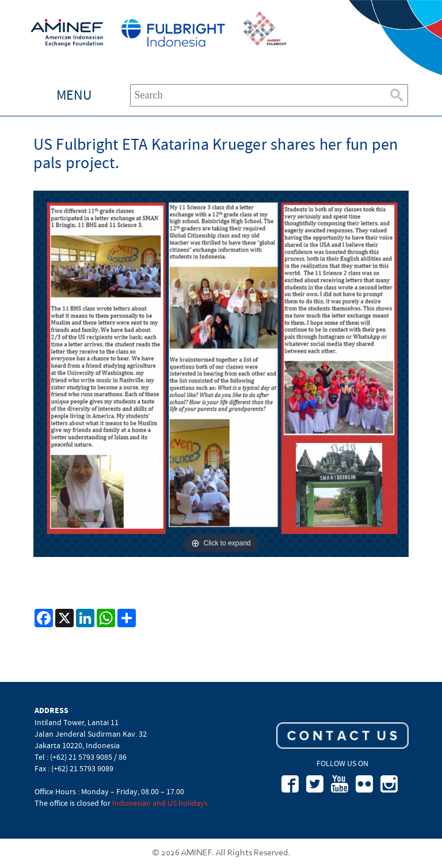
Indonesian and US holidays (160, 803)
